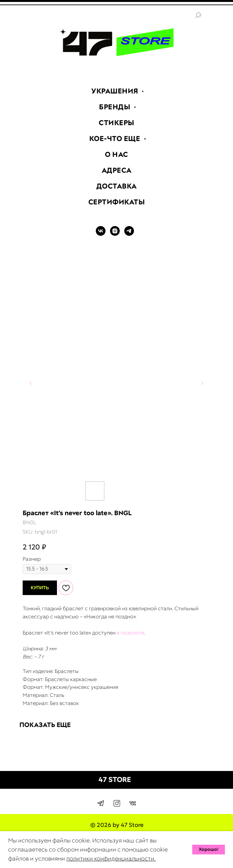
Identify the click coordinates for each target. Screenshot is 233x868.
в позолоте (131, 633)
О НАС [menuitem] (116, 154)
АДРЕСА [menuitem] (117, 170)
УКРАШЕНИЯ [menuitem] (116, 91)
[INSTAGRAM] (115, 234)
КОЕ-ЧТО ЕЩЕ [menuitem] (116, 139)
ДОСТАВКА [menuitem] (117, 186)
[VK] (101, 234)
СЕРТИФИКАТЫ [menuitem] (117, 202)
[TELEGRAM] (129, 234)
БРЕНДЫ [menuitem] (116, 107)
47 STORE (115, 780)
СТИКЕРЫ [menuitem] (116, 123)
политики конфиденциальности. (111, 858)
